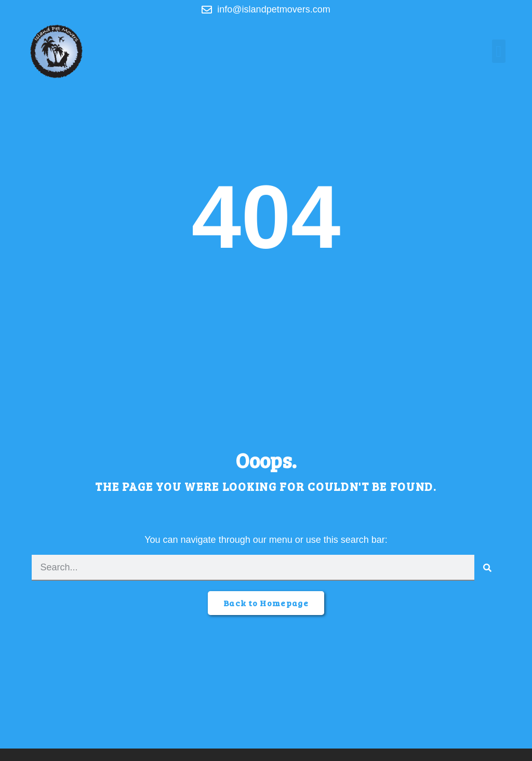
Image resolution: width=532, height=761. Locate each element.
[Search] (487, 568)
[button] (499, 51)
